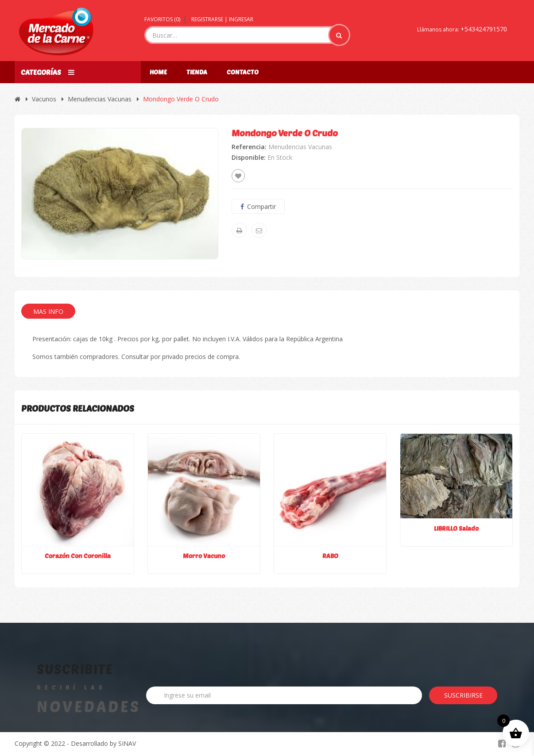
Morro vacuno (204, 556)
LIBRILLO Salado (456, 528)
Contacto (243, 72)
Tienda (197, 72)
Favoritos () (162, 19)
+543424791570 (484, 29)
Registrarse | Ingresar (222, 19)
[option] (120, 194)
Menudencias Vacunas (100, 99)
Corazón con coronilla (78, 556)
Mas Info (48, 311)
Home (158, 72)
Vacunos (44, 99)
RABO (330, 556)
